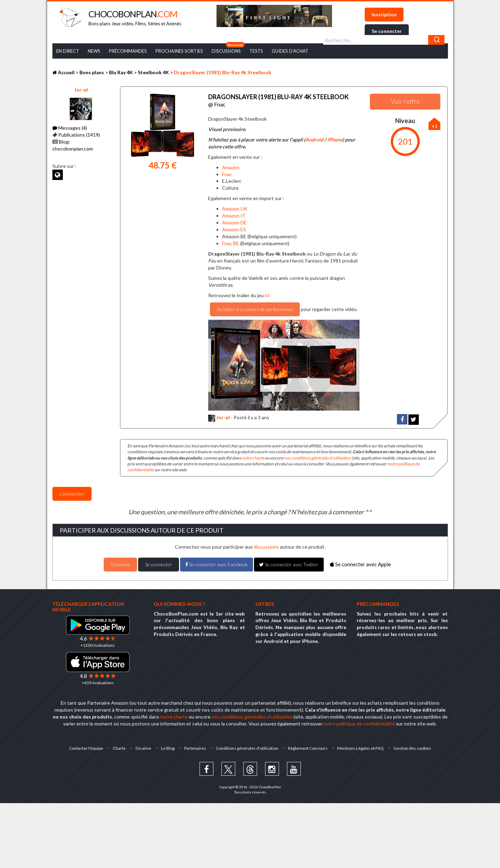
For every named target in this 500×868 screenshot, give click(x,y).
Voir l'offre (405, 101)
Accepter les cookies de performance (255, 309)
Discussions (226, 51)
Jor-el (81, 90)
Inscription (384, 14)
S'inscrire (120, 564)
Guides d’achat (290, 51)
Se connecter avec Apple (361, 564)
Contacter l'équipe (86, 748)
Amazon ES (234, 229)
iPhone (335, 140)
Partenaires (195, 748)
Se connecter (387, 31)
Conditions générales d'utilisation (247, 748)
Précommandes (128, 51)
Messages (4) (70, 128)
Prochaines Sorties (179, 51)
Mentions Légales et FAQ (361, 748)
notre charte (253, 458)
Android (314, 140)
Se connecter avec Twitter (289, 564)
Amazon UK (235, 209)
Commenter (72, 494)
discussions (266, 547)
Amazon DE (234, 222)
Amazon (231, 167)
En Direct (68, 51)
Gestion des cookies (412, 748)
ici (266, 295)
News (94, 51)
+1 (435, 126)
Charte (119, 748)
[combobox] (384, 40)
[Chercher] (436, 40)
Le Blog (168, 748)
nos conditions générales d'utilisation (317, 458)
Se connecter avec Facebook (217, 564)
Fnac (227, 174)
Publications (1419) (76, 135)
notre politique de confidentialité (359, 724)
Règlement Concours (308, 748)
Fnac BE (231, 243)
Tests (256, 51)
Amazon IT (234, 216)
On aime (143, 748)
